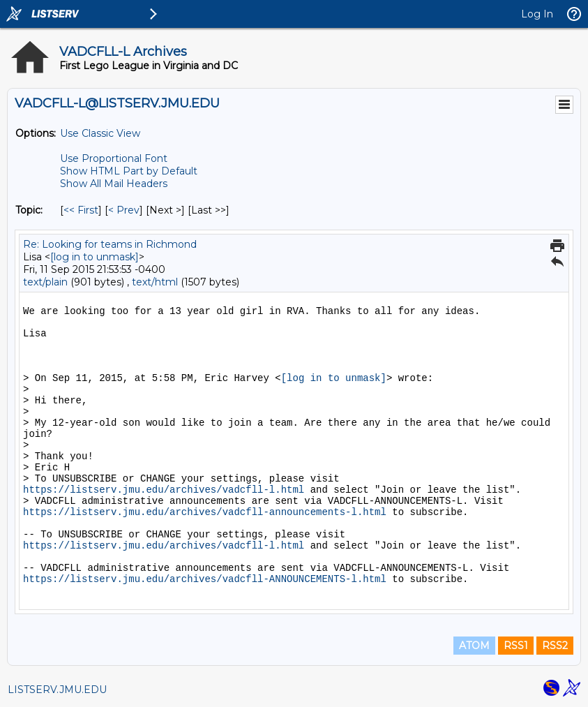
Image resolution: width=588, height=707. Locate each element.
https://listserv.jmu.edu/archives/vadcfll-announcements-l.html (205, 512)
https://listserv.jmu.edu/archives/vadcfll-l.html (164, 490)
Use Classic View (100, 133)
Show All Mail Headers (114, 184)
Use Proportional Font (114, 158)
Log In (537, 14)
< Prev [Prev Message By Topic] (124, 210)
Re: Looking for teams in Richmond (110, 244)
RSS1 (516, 646)
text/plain (45, 282)
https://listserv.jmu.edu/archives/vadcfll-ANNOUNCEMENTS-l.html (205, 579)
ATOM (474, 646)
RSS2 (555, 646)
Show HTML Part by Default (129, 171)
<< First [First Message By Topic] (81, 210)
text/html (155, 282)
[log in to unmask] (95, 257)
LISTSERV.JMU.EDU (57, 690)
